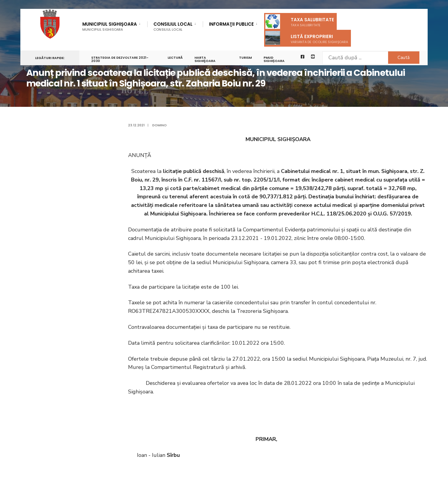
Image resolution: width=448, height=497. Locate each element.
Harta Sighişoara (205, 59)
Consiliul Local (173, 26)
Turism (246, 58)
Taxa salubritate (300, 22)
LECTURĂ (175, 58)
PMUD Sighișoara (274, 59)
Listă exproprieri (307, 38)
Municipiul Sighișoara (110, 26)
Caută (403, 58)
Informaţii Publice (231, 24)
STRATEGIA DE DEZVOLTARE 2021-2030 (120, 59)
